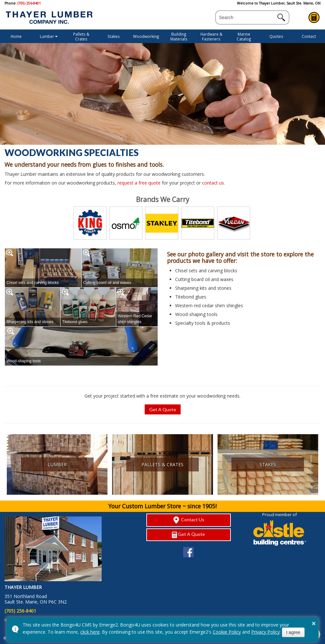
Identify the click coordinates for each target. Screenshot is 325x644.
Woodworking (146, 36)
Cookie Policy (227, 632)
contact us (213, 183)
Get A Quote (314, 17)
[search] (247, 18)
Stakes (114, 36)
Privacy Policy (265, 632)
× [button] (314, 623)
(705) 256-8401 (29, 3)
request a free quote (139, 183)
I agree (293, 632)
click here (90, 632)
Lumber (47, 36)
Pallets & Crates (81, 36)
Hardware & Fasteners (211, 36)
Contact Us (188, 520)
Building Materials (179, 36)
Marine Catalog (244, 36)
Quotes (276, 36)
